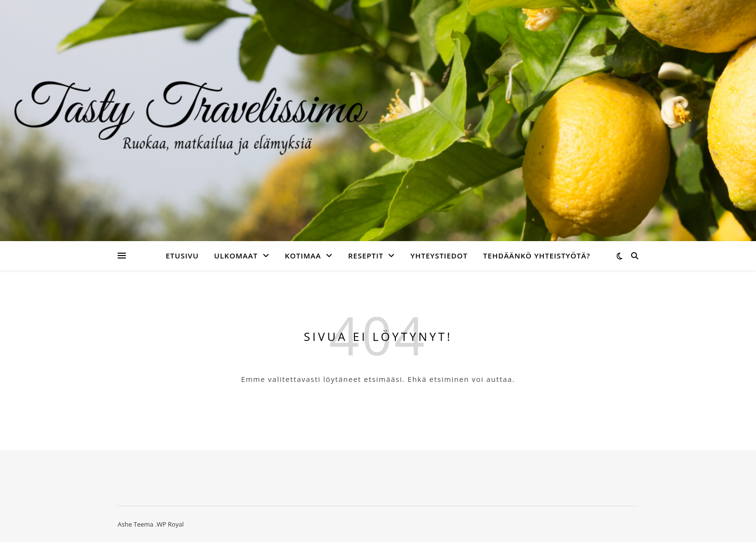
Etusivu (182, 256)
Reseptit (366, 256)
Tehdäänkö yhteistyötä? (537, 256)
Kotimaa (303, 256)
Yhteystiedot (439, 256)
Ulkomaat (236, 256)
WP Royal (170, 524)
